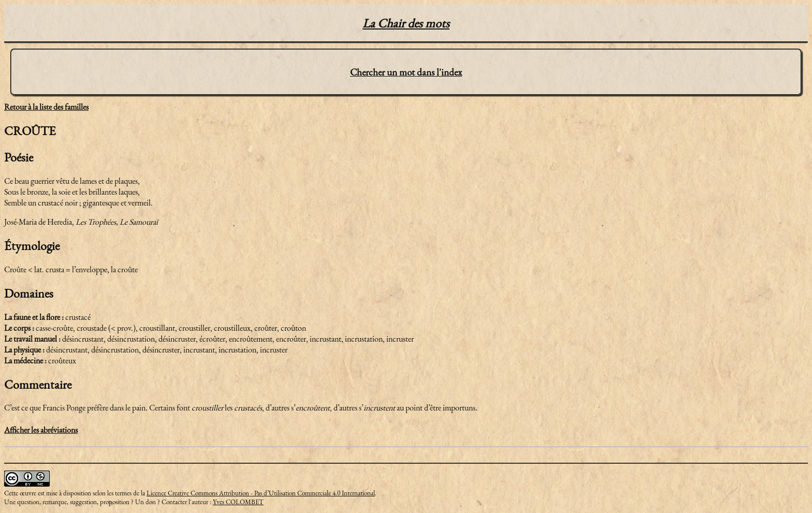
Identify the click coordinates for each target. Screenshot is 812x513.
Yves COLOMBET (238, 502)
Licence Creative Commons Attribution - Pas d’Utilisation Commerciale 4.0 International (261, 493)
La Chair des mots (406, 23)
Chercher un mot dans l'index (406, 72)
